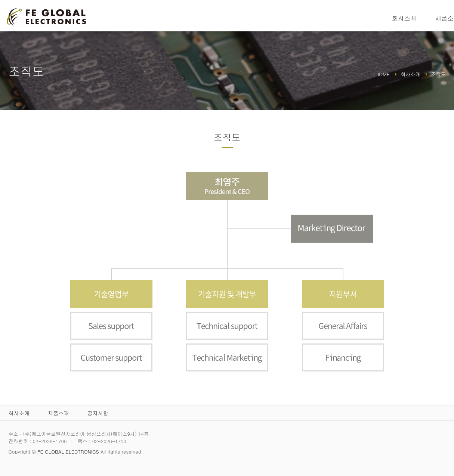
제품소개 (58, 413)
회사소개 (404, 18)
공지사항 (98, 413)
